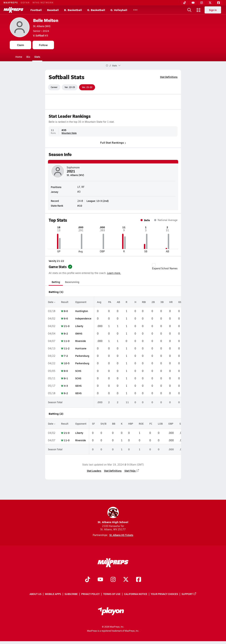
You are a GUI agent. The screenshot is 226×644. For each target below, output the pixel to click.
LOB (160, 424)
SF (93, 424)
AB (118, 302)
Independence (83, 318)
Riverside (81, 341)
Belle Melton (46, 20)
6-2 (66, 393)
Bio (28, 57)
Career (54, 87)
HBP (131, 424)
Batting (56, 282)
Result (65, 302)
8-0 (66, 311)
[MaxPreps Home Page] (107, 66)
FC (151, 424)
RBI (144, 302)
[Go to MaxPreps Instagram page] (113, 580)
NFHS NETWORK (43, 2)
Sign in (213, 10)
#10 (80, 205)
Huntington (82, 311)
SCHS (78, 371)
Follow (43, 45)
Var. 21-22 (87, 87)
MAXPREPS (11, 2)
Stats (37, 57)
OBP (171, 424)
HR (171, 302)
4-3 (66, 386)
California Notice (136, 594)
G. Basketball (96, 10)
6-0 (66, 318)
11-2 (67, 348)
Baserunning (72, 282)
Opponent (81, 302)
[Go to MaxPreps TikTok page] (88, 580)
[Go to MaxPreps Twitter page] (126, 580)
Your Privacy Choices (164, 594)
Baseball (53, 10)
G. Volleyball (119, 10)
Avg (99, 302)
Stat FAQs (132, 471)
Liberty (79, 326)
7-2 (66, 356)
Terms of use (112, 594)
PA (110, 302)
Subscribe (71, 594)
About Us (35, 594)
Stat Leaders (94, 471)
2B (153, 302)
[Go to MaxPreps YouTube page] (100, 580)
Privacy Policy (90, 594)
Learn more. (114, 273)
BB (114, 424)
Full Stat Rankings (113, 142)
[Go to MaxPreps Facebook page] (139, 580)
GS (180, 302)
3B (162, 302)
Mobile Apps (53, 594)
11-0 (67, 341)
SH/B (103, 424)
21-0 (67, 326)
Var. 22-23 (70, 87)
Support (189, 594)
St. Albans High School (113, 515)
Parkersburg (82, 356)
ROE (141, 424)
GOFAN (25, 2)
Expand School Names (165, 267)
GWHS (79, 333)
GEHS (78, 386)
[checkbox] (154, 265)
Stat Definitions (169, 77)
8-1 (66, 378)
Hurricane (81, 348)
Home (19, 57)
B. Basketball (73, 10)
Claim (21, 45)
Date (52, 302)
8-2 (66, 333)
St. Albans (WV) (42, 26)
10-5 (67, 363)
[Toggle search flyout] (189, 10)
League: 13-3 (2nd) (98, 201)
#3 (41, 35)
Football (36, 10)
